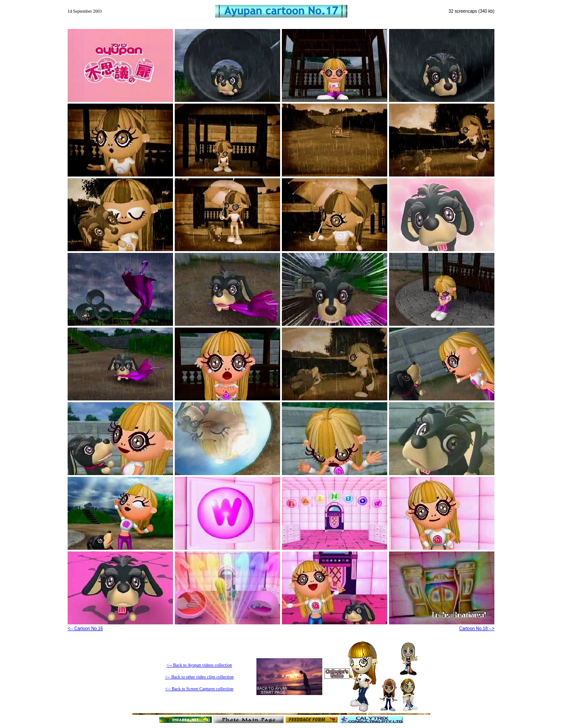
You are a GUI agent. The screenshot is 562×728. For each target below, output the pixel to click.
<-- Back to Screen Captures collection (199, 689)
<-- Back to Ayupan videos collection (199, 665)
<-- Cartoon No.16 (85, 629)
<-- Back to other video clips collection (199, 677)
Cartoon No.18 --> (477, 629)
